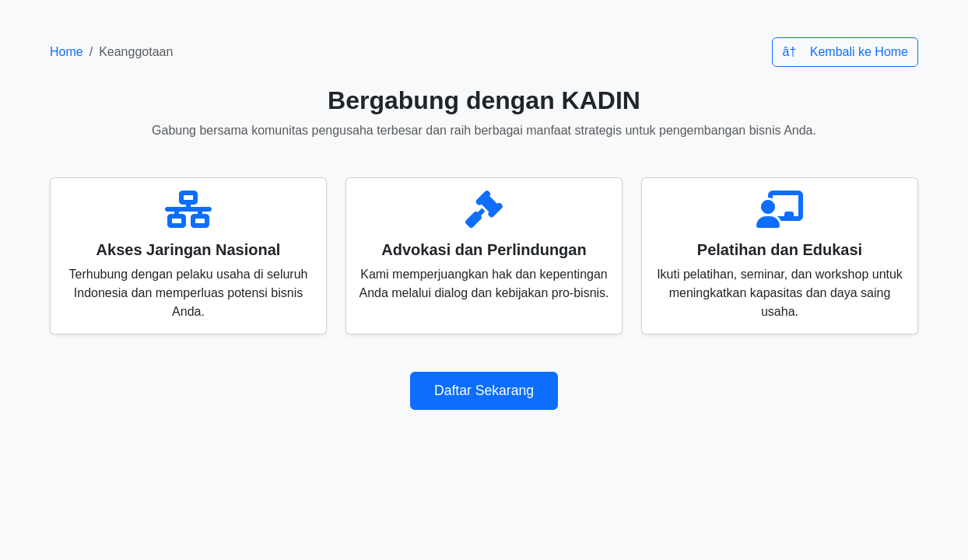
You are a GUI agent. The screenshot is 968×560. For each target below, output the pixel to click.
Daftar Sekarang (484, 390)
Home (67, 52)
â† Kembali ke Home (845, 52)
